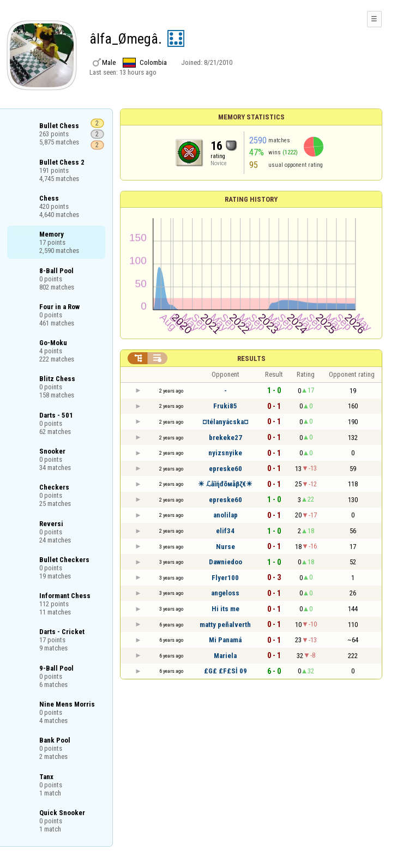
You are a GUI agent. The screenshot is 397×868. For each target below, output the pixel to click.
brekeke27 (225, 438)
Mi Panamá (225, 640)
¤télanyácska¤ (225, 422)
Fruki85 (225, 406)
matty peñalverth (225, 625)
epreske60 (225, 469)
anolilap (225, 515)
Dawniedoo (225, 562)
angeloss (225, 593)
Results (251, 358)
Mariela (225, 656)
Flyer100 (225, 578)
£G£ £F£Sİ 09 (225, 671)
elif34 (225, 531)
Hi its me (225, 609)
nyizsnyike (225, 453)
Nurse (225, 547)
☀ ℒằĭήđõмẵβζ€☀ (225, 484)
